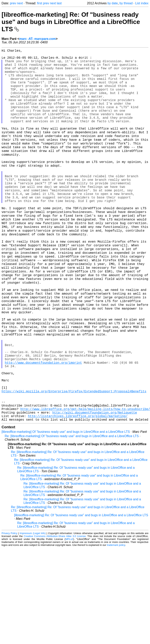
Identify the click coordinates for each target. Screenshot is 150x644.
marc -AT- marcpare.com (37, 39)
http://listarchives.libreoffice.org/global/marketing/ (78, 487)
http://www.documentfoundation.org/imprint (43, 423)
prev (13, 3)
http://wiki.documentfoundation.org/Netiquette (95, 483)
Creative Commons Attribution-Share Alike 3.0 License (55, 608)
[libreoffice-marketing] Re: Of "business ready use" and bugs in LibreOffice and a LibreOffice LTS (71, 22)
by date (113, 3)
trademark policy (116, 617)
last (59, 3)
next (20, 3)
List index (142, 3)
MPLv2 (69, 611)
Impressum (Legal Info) (33, 605)
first (40, 3)
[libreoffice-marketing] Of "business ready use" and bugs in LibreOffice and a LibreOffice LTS (66, 504)
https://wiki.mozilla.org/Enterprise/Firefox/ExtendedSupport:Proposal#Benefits (74, 457)
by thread (126, 3)
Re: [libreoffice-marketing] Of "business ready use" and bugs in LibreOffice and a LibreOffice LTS (72, 508)
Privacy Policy (9, 605)
